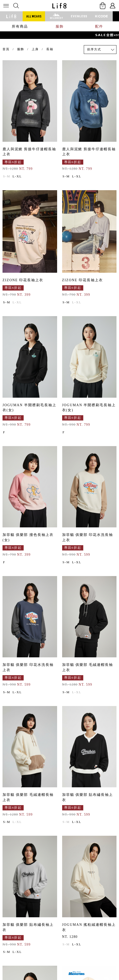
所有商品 (20, 26)
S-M (7, 176)
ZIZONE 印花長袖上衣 (23, 280)
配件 (99, 26)
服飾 (60, 26)
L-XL (17, 176)
